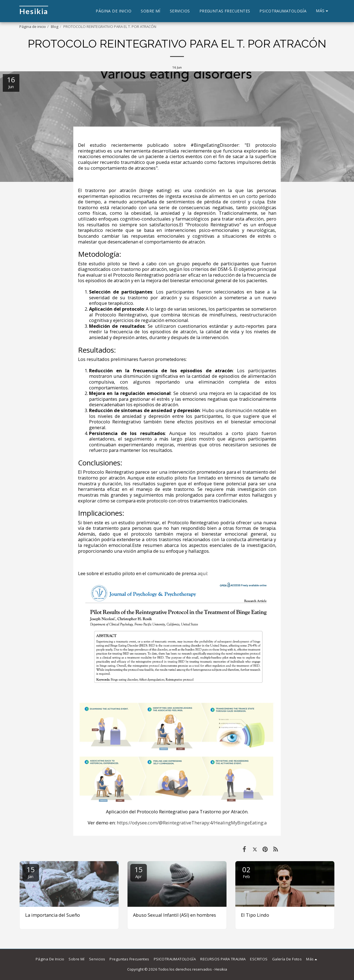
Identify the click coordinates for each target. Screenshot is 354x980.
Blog (55, 27)
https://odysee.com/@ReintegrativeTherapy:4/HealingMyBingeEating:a (192, 823)
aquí (202, 573)
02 (246, 872)
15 (31, 872)
